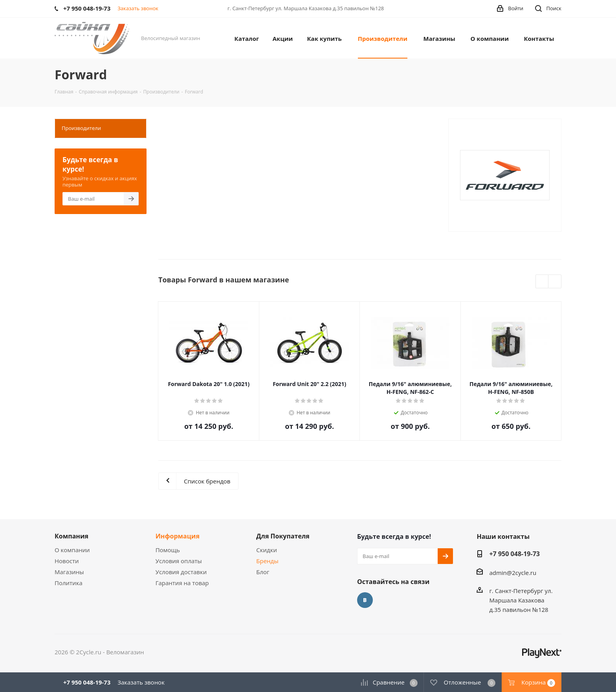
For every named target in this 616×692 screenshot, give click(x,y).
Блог (263, 572)
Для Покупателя (283, 536)
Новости (67, 561)
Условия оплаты (179, 561)
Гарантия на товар (182, 583)
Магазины (69, 572)
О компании (72, 550)
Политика (69, 583)
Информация (178, 536)
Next (555, 282)
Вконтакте (365, 600)
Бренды (267, 561)
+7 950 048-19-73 (514, 554)
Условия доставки (181, 572)
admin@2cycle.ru (513, 573)
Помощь (168, 550)
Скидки (267, 550)
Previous (542, 282)
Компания (71, 536)
